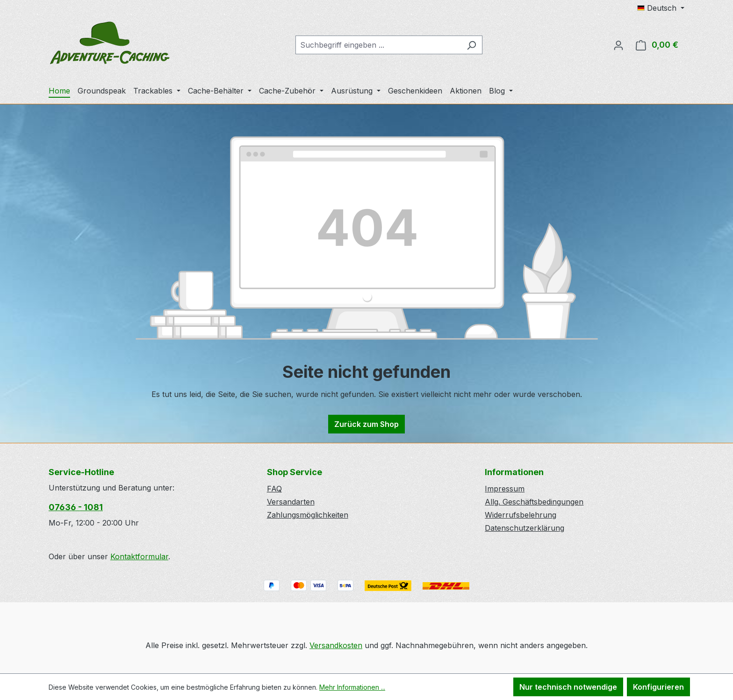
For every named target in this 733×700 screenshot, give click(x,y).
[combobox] (378, 45)
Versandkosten (336, 645)
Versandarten (291, 502)
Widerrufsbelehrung (521, 515)
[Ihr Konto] (618, 45)
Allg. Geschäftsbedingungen (534, 502)
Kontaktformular (139, 556)
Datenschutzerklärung (525, 528)
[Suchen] (471, 45)
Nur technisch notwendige (568, 687)
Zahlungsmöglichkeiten (308, 515)
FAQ (274, 489)
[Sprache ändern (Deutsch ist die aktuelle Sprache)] (661, 8)
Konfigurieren (658, 687)
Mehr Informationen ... (352, 687)
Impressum (505, 489)
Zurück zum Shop (366, 424)
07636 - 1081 (76, 507)
